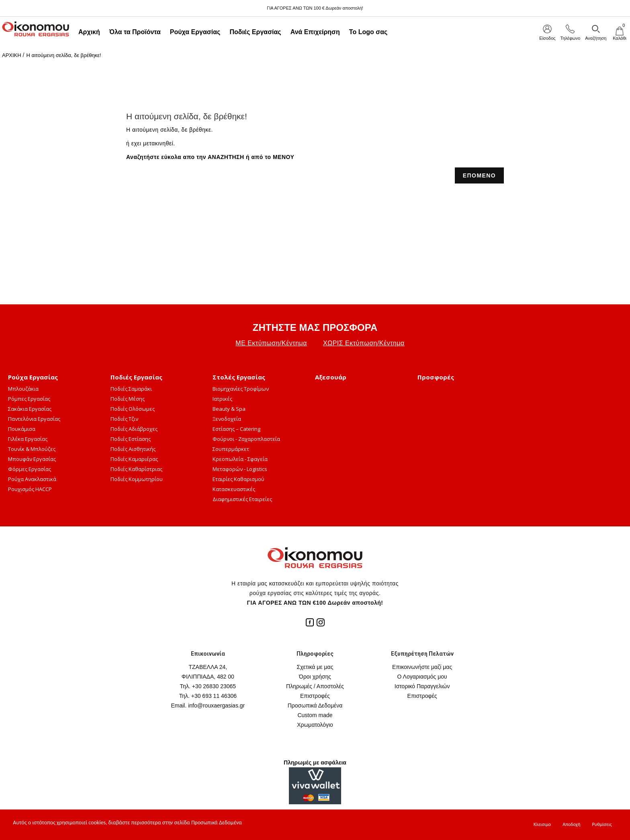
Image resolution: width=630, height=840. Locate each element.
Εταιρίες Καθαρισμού (238, 479)
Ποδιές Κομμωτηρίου (137, 479)
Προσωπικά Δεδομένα (315, 705)
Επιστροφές (315, 696)
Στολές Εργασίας (239, 377)
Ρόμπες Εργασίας (29, 399)
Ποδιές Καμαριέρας (134, 459)
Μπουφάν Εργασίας (32, 459)
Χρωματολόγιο (315, 725)
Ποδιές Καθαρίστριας (136, 469)
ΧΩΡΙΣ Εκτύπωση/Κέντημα (364, 343)
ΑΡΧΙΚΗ (12, 55)
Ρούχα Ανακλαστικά (32, 479)
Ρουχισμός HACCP (30, 489)
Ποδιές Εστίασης (131, 439)
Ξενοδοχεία (227, 419)
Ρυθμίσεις (602, 824)
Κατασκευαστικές (234, 489)
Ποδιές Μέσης (128, 399)
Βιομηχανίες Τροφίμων (241, 389)
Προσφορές (436, 377)
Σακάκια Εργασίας (30, 409)
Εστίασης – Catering (236, 429)
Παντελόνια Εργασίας (34, 419)
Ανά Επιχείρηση (315, 32)
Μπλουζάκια (23, 389)
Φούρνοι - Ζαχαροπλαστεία (246, 439)
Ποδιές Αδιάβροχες (134, 429)
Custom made (315, 715)
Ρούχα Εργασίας (195, 32)
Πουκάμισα (22, 429)
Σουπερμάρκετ (231, 449)
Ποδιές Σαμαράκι (131, 389)
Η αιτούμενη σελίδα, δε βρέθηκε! (63, 55)
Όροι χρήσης (315, 677)
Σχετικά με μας (315, 667)
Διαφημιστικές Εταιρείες (242, 499)
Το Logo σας (368, 32)
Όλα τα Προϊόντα (135, 32)
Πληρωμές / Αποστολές (315, 686)
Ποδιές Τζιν (124, 419)
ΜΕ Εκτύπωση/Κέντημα (271, 343)
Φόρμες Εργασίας (30, 469)
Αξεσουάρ (331, 377)
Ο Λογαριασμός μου (422, 677)
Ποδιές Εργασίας (255, 32)
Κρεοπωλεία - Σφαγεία (240, 459)
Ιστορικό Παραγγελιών (422, 686)
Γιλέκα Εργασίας (28, 439)
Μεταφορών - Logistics (240, 469)
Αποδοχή (571, 824)
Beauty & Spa (229, 409)
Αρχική (89, 32)
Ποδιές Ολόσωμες (133, 409)
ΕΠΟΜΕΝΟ (479, 175)
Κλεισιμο (542, 824)
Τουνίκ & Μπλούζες (32, 449)
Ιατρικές (222, 399)
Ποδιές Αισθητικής (133, 449)
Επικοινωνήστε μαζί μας (422, 667)
